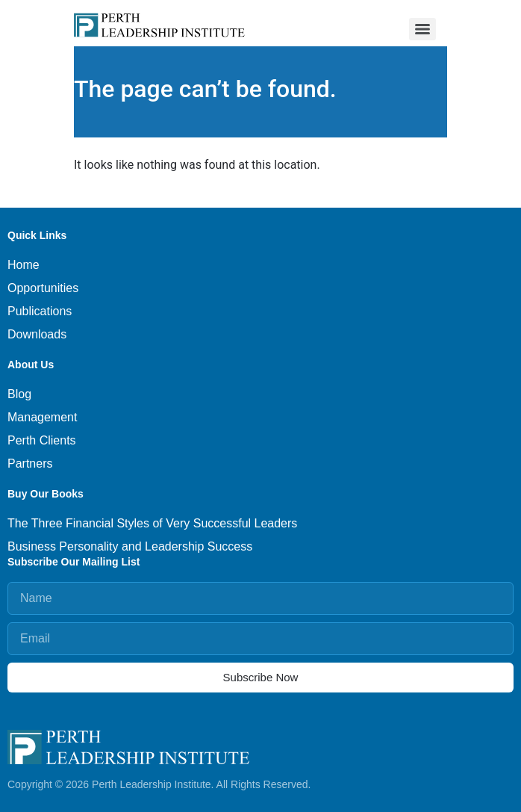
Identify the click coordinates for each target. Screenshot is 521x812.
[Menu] (422, 29)
